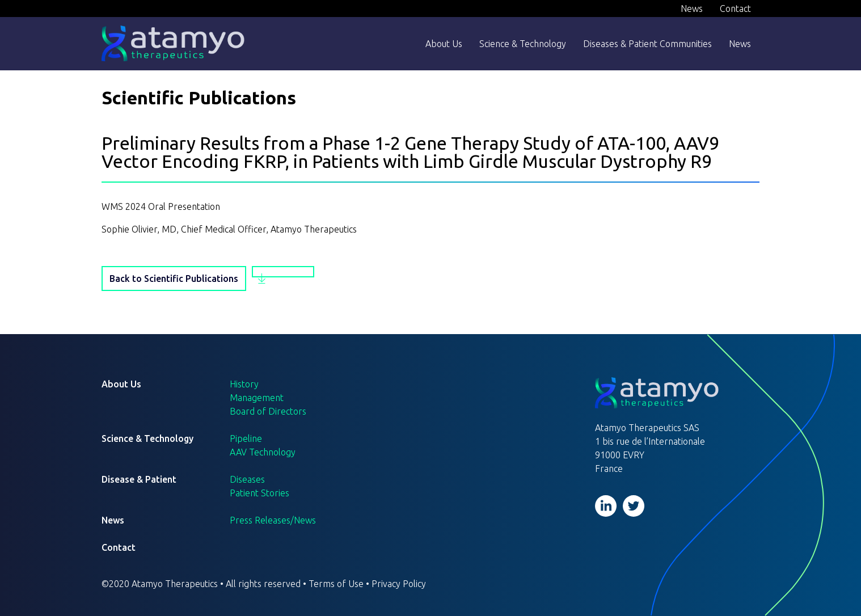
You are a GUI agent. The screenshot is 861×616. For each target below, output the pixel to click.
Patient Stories (259, 493)
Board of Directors (268, 411)
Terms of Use (336, 584)
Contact (735, 9)
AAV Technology (263, 452)
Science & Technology (523, 44)
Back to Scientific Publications (174, 279)
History (244, 384)
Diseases (247, 479)
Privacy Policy (399, 584)
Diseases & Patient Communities (647, 44)
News (692, 9)
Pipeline (246, 438)
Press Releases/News (273, 520)
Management (257, 398)
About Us (444, 44)
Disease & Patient (139, 479)
